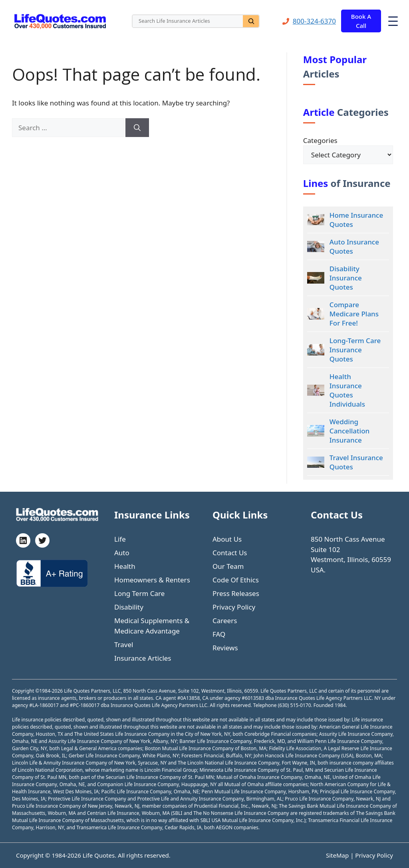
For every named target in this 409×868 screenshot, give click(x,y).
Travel (124, 645)
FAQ (219, 634)
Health (125, 566)
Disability (129, 607)
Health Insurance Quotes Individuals (347, 390)
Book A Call (361, 21)
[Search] (251, 21)
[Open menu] (393, 21)
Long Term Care (139, 593)
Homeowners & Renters (152, 580)
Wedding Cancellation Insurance (349, 431)
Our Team (228, 566)
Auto (122, 553)
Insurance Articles (143, 658)
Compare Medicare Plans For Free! (354, 314)
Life (120, 539)
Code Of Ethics (236, 580)
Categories (320, 140)
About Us (227, 539)
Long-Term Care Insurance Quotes (355, 350)
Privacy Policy (234, 607)
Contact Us (230, 553)
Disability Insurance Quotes (346, 278)
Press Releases (236, 593)
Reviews (225, 648)
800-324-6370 (314, 21)
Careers (225, 621)
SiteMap (338, 855)
